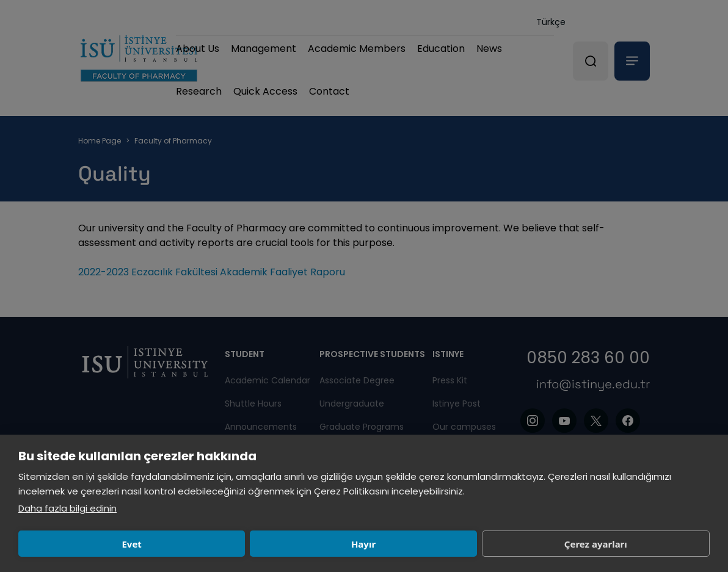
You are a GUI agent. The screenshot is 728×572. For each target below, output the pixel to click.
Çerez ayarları (364, 544)
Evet (86, 544)
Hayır (225, 544)
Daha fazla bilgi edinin (67, 508)
